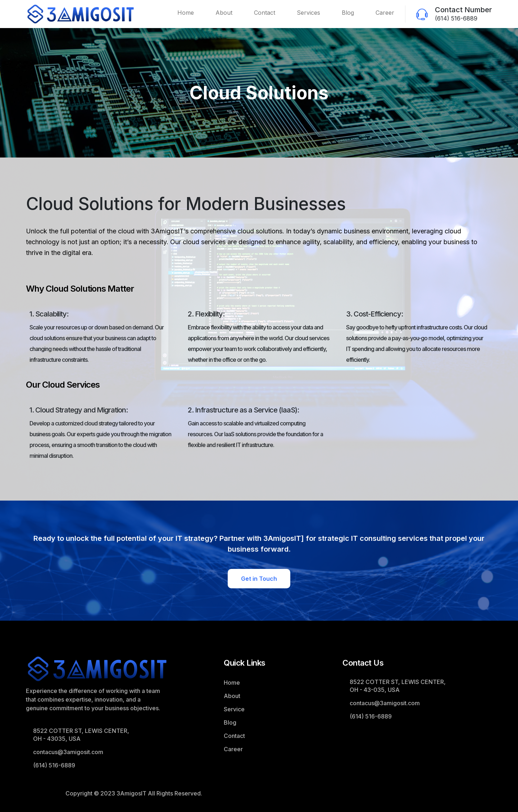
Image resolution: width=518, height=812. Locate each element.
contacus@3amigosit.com (68, 752)
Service (234, 709)
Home (186, 13)
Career (385, 13)
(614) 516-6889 (456, 18)
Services (308, 13)
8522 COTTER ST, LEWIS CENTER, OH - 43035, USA (81, 735)
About (224, 13)
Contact (265, 13)
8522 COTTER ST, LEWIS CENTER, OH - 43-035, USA (398, 686)
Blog (348, 13)
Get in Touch (259, 579)
